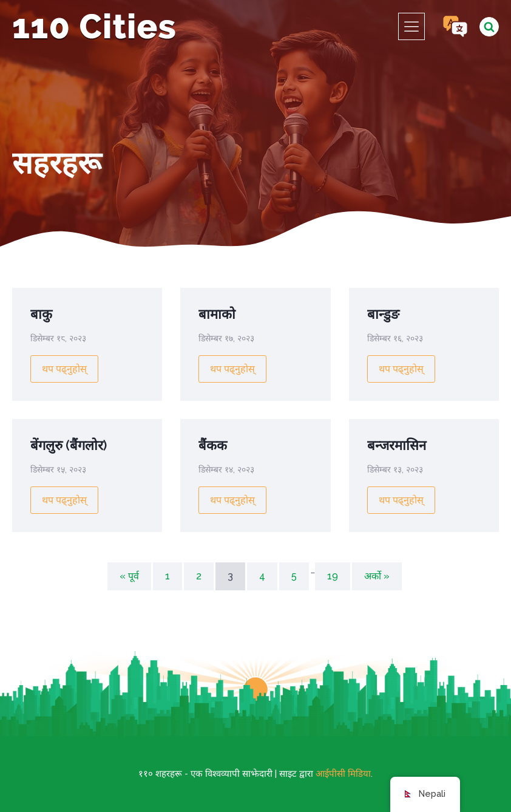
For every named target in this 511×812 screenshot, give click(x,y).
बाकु (41, 314)
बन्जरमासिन (397, 445)
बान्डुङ (383, 314)
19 (333, 576)
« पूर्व (129, 576)
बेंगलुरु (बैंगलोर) (69, 445)
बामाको (217, 314)
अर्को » (377, 576)
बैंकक (213, 445)
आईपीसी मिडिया (343, 774)
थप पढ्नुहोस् (64, 369)
